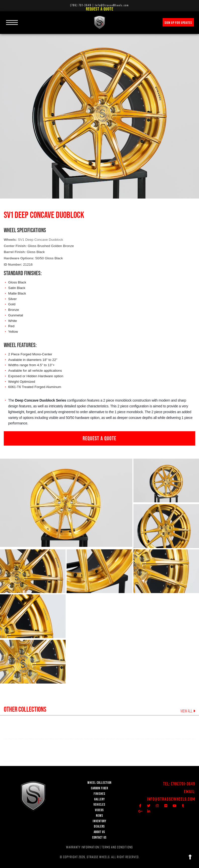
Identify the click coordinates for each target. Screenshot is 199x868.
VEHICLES (99, 805)
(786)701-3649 (183, 784)
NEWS (99, 816)
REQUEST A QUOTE (99, 438)
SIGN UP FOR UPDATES (178, 23)
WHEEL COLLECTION (99, 783)
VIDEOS (99, 810)
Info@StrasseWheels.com (171, 799)
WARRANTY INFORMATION (83, 847)
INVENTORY (99, 821)
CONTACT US (99, 837)
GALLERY (99, 799)
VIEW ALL (188, 711)
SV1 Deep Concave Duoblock (40, 240)
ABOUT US (99, 832)
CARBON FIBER (99, 788)
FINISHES (99, 794)
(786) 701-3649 (81, 5)
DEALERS (99, 826)
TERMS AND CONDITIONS (117, 847)
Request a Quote (100, 9)
